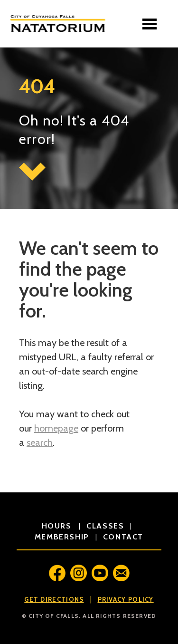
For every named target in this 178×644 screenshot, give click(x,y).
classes (105, 526)
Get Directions (54, 599)
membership (62, 537)
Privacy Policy (126, 599)
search (40, 442)
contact (123, 537)
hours (58, 526)
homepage (56, 428)
